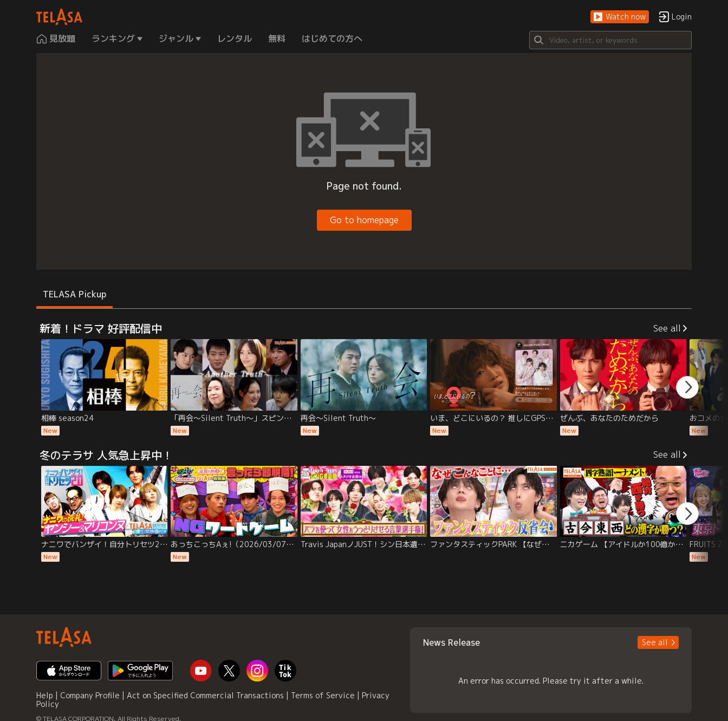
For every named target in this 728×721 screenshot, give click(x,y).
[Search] (610, 40)
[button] (620, 17)
